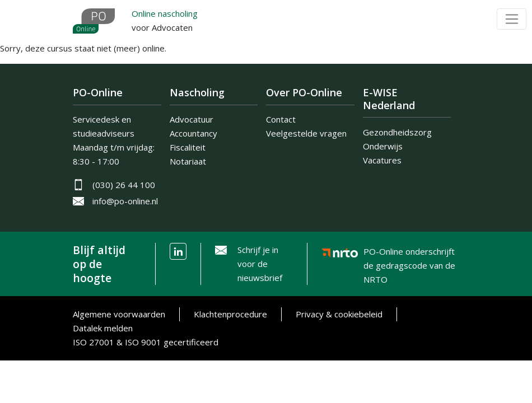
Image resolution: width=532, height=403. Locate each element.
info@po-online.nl (125, 201)
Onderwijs (383, 146)
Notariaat (188, 161)
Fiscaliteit (188, 147)
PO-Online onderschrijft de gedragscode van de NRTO (409, 254)
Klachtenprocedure (230, 314)
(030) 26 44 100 (124, 185)
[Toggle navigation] (512, 19)
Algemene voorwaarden (119, 314)
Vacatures (382, 160)
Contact (281, 119)
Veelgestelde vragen (306, 133)
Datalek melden (103, 328)
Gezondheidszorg (397, 132)
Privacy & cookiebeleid (339, 314)
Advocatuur (192, 119)
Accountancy (193, 133)
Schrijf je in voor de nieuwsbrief (260, 264)
